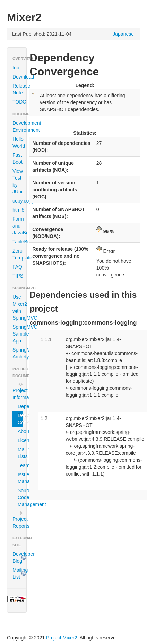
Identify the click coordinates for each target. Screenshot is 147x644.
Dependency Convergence (20, 419)
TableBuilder (19, 242)
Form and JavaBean (19, 226)
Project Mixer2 (62, 638)
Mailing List (19, 573)
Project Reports (19, 520)
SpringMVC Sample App (19, 334)
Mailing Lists (20, 453)
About (20, 431)
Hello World (19, 142)
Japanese (123, 34)
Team (20, 465)
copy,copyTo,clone (19, 201)
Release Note (19, 89)
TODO (19, 102)
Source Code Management (20, 497)
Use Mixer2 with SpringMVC (19, 307)
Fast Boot (18, 158)
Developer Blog (19, 558)
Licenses (20, 440)
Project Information (19, 391)
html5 (18, 210)
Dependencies (20, 406)
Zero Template (19, 254)
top (16, 68)
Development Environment (19, 126)
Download (19, 77)
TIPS (18, 276)
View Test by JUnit (18, 181)
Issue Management (20, 478)
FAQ (17, 267)
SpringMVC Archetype (19, 353)
